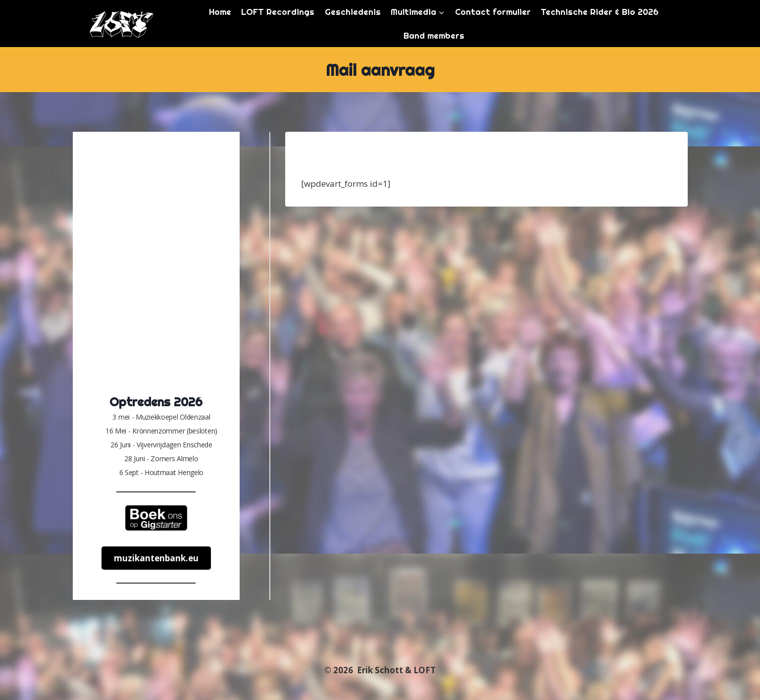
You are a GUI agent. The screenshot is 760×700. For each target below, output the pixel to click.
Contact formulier (493, 12)
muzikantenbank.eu (156, 558)
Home (220, 12)
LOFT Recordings (278, 12)
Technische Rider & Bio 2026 (600, 12)
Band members (434, 35)
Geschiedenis (353, 12)
